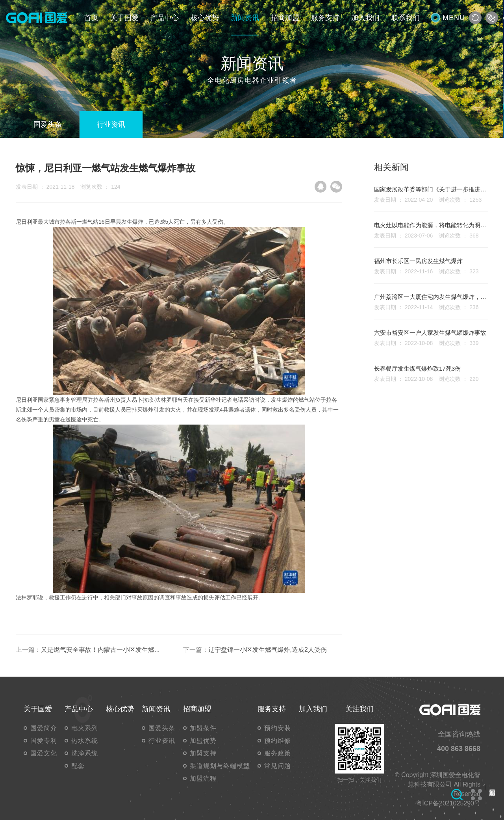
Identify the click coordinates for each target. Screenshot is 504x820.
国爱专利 (44, 741)
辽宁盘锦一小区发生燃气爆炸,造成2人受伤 (268, 650)
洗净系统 (85, 753)
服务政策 (278, 753)
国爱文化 (44, 753)
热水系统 (85, 741)
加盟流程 (203, 778)
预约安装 (278, 728)
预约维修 (278, 741)
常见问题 (278, 766)
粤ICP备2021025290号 (448, 803)
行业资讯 (111, 124)
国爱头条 (48, 124)
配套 (78, 766)
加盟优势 (203, 741)
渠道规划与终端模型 (220, 766)
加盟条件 (203, 728)
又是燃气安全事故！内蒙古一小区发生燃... (100, 650)
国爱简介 (44, 728)
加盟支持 (203, 753)
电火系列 (85, 728)
